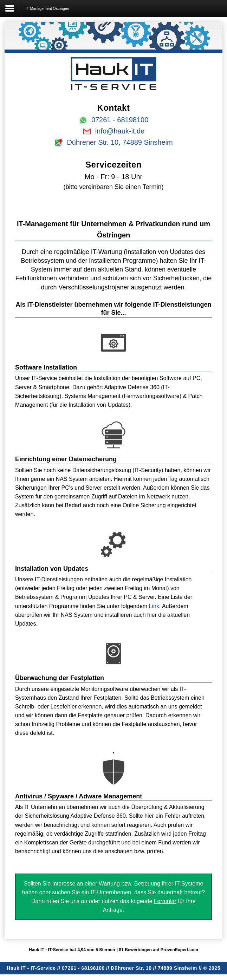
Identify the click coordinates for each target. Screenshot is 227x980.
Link (154, 606)
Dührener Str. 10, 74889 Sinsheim (120, 142)
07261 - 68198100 (120, 120)
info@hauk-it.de (120, 131)
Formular (165, 901)
